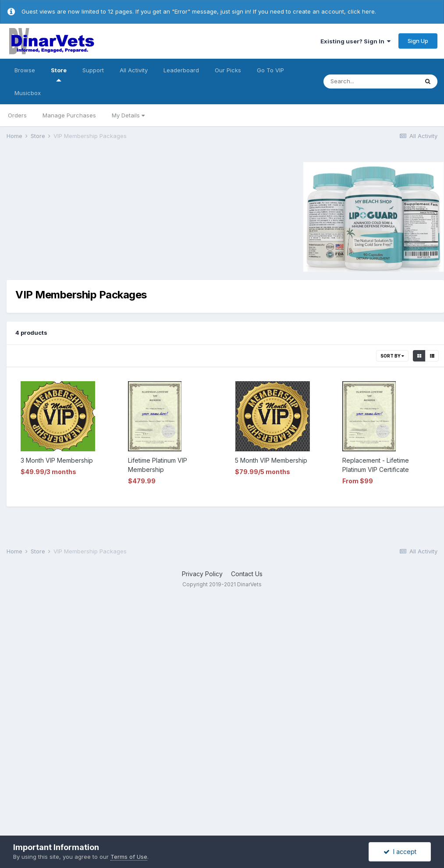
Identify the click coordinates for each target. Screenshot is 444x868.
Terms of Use (129, 857)
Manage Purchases (69, 115)
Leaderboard (181, 70)
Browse (25, 70)
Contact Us (247, 574)
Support (93, 70)
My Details (128, 115)
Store (59, 74)
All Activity (134, 70)
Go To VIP (270, 70)
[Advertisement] (81, 216)
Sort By (392, 356)
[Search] (371, 81)
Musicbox (28, 93)
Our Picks (228, 70)
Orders (17, 115)
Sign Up (418, 41)
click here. (362, 11)
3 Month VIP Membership (57, 460)
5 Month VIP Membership (271, 460)
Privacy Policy (202, 574)
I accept (400, 852)
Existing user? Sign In (355, 41)
